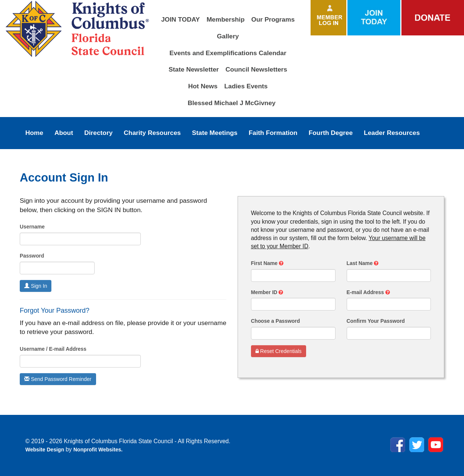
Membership (226, 19)
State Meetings (214, 133)
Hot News (203, 86)
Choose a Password (276, 321)
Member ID (267, 292)
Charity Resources (152, 133)
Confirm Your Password (376, 321)
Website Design (45, 450)
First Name (267, 263)
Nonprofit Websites (97, 450)
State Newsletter (194, 69)
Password (32, 256)
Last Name (363, 263)
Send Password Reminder (58, 379)
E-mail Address (368, 292)
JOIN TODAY (181, 19)
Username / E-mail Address (53, 349)
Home (34, 133)
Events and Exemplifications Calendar (228, 53)
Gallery (228, 36)
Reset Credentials (279, 351)
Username (32, 227)
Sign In (36, 286)
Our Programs (273, 19)
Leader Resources (392, 133)
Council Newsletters (257, 69)
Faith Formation (273, 133)
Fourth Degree (331, 133)
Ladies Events (246, 86)
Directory (98, 133)
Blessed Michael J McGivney (232, 103)
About (64, 133)
